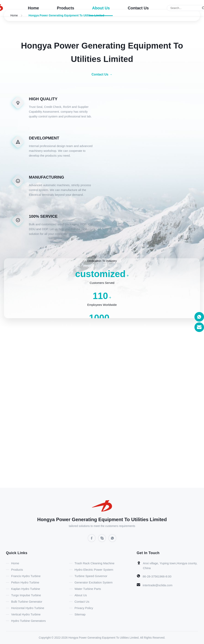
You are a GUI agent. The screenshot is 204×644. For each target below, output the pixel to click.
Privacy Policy (84, 608)
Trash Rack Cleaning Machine (94, 563)
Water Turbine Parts (88, 589)
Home (33, 8)
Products (66, 8)
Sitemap (80, 614)
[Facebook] (92, 538)
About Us (101, 8)
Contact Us (138, 8)
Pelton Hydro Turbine (25, 582)
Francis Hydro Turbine (26, 576)
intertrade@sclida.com (157, 585)
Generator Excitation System (94, 582)
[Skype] (102, 538)
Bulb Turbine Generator (27, 602)
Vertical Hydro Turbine (26, 614)
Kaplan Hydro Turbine (26, 589)
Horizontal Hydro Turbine (28, 608)
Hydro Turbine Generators (28, 621)
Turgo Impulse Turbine (26, 595)
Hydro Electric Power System (94, 570)
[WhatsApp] (112, 538)
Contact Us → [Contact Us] (102, 74)
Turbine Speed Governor (91, 576)
